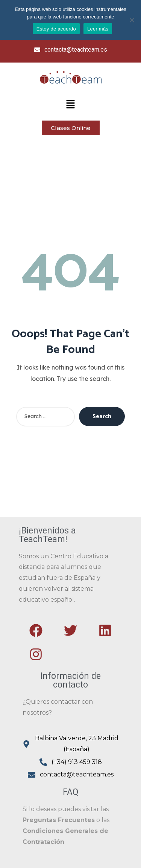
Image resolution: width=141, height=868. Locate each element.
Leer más (98, 29)
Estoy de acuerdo (56, 29)
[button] (70, 105)
